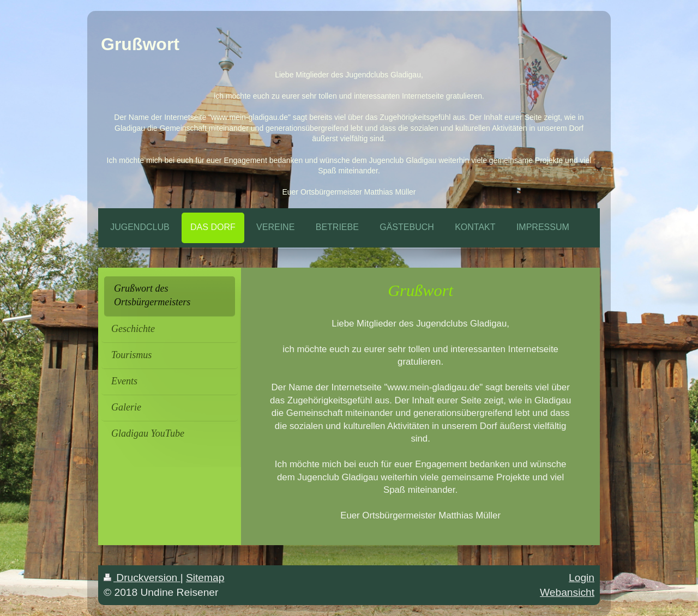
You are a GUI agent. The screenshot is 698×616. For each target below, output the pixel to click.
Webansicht (567, 592)
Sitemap (205, 578)
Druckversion (142, 578)
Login (582, 578)
